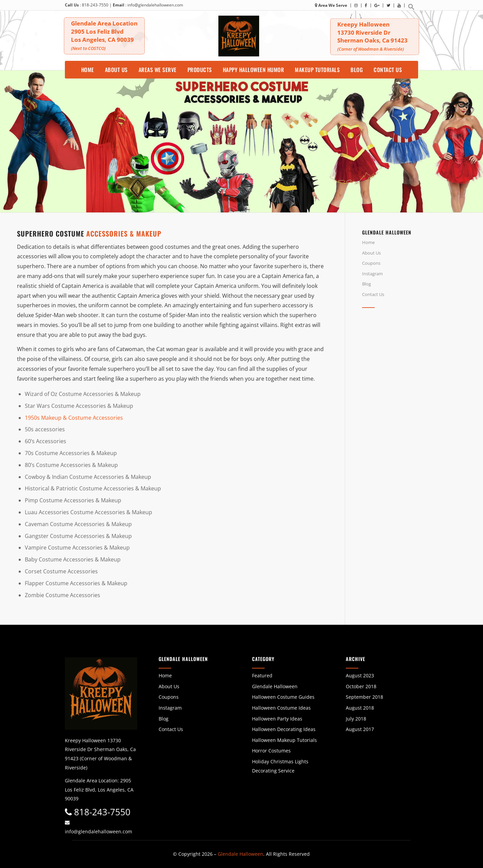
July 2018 (356, 719)
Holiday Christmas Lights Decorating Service (280, 766)
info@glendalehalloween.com (155, 5)
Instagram (372, 274)
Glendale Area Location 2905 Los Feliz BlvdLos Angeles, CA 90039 (105, 35)
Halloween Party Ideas (277, 719)
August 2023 (360, 675)
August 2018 (360, 708)
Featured (262, 675)
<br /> (414, 374)
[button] (411, 9)
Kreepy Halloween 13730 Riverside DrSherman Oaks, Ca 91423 (375, 36)
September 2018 (364, 697)
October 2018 (361, 686)
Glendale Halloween (275, 686)
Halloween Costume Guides (283, 697)
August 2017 (360, 729)
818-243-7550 (95, 5)
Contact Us (373, 294)
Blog (366, 284)
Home (368, 242)
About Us (371, 253)
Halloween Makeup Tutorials (284, 740)
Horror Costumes (271, 751)
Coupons (371, 263)
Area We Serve (331, 5)
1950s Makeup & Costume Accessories (74, 418)
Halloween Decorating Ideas (284, 729)
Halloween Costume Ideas (281, 708)
